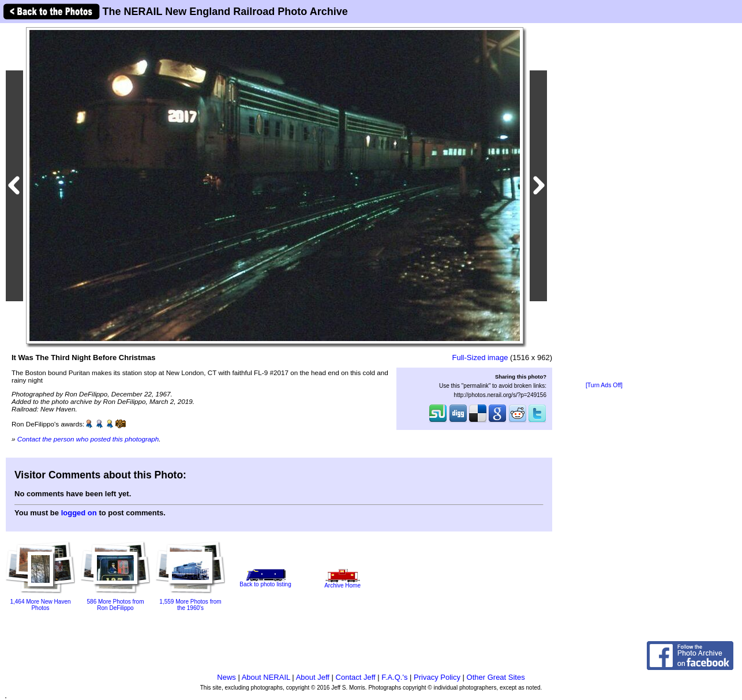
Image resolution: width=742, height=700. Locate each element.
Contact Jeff (356, 677)
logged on (79, 513)
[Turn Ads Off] (604, 385)
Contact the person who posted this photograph (88, 439)
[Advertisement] (604, 203)
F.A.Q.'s (394, 677)
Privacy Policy (437, 677)
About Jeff (313, 677)
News (226, 677)
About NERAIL (266, 677)
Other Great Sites (496, 677)
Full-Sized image (480, 358)
